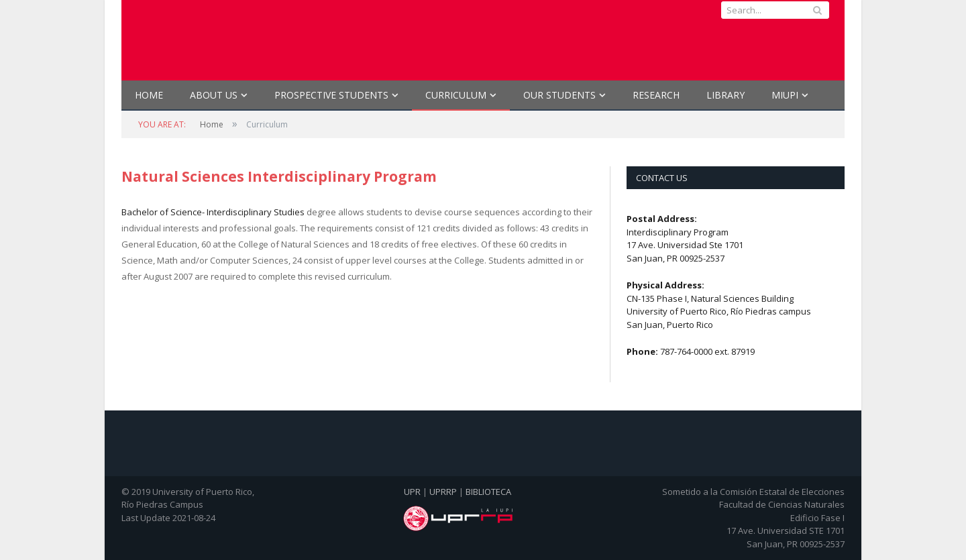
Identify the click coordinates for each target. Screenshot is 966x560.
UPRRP (443, 492)
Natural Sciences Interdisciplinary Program (279, 176)
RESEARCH (656, 95)
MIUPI (785, 95)
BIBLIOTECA (488, 492)
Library (726, 95)
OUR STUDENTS (559, 95)
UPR (412, 492)
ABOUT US (214, 95)
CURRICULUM (456, 95)
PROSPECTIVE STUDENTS (331, 95)
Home (149, 95)
